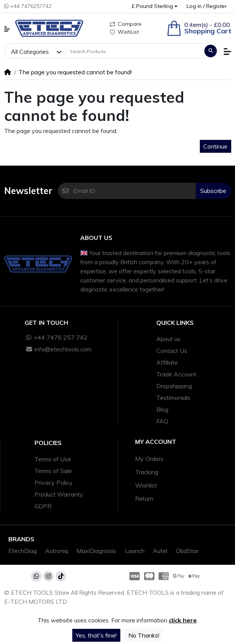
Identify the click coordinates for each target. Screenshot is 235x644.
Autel (160, 551)
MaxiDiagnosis (96, 551)
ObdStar (187, 551)
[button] (154, 6)
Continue (215, 146)
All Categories (30, 52)
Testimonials (173, 398)
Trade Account (176, 374)
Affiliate (167, 362)
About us (168, 339)
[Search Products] (134, 52)
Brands (21, 539)
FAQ (162, 421)
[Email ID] (135, 191)
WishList (124, 32)
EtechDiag (23, 551)
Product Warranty (59, 494)
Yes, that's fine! (96, 635)
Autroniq (57, 551)
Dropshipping (174, 386)
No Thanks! (144, 635)
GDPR (43, 506)
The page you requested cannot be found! (75, 72)
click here (183, 620)
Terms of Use (53, 459)
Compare (126, 24)
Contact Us (172, 351)
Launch (135, 551)
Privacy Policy (54, 483)
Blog (162, 409)
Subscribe (213, 191)
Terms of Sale (53, 471)
